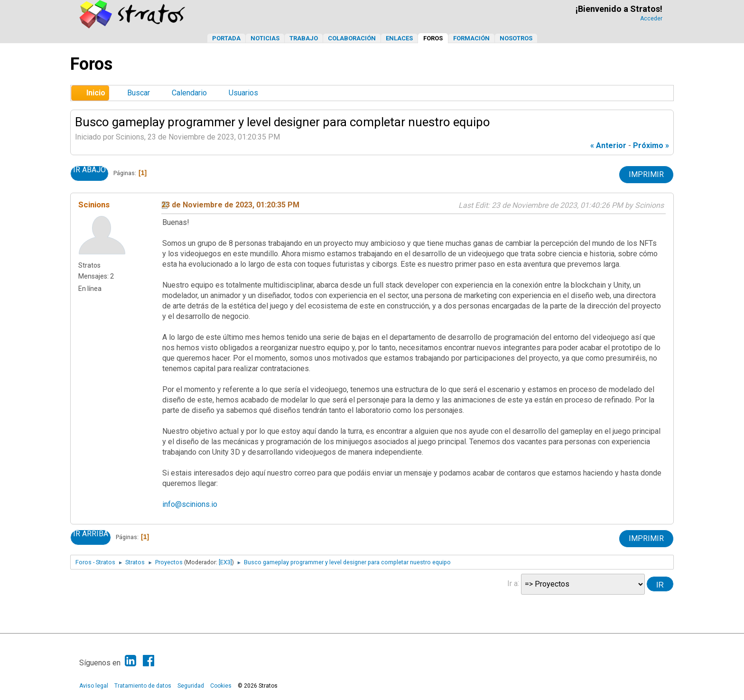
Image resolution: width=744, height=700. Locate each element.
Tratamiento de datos (143, 686)
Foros (433, 38)
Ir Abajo (89, 170)
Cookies (221, 686)
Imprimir (646, 174)
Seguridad (191, 686)
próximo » (651, 145)
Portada (226, 38)
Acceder (651, 19)
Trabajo (304, 38)
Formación (471, 38)
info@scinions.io (190, 504)
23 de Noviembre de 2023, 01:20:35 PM (230, 205)
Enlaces (399, 38)
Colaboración (352, 38)
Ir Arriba (91, 534)
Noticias (265, 38)
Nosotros (516, 38)
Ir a (512, 583)
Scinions (94, 205)
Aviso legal (94, 686)
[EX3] (225, 562)
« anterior (608, 145)
